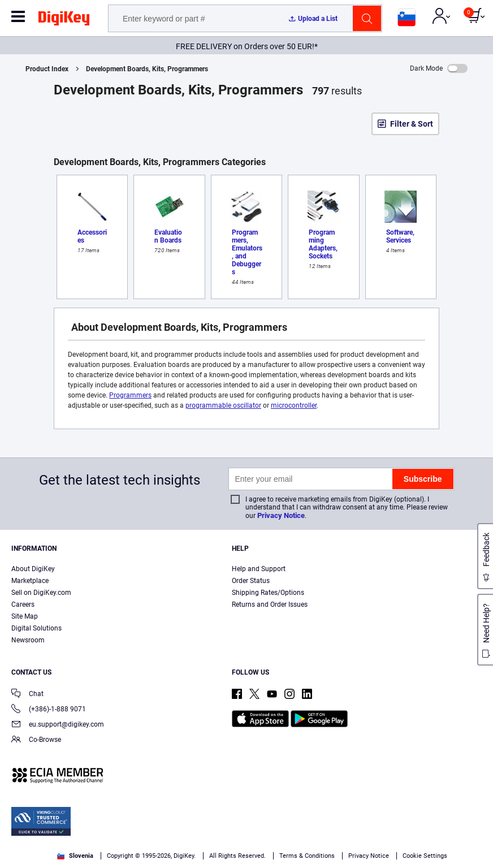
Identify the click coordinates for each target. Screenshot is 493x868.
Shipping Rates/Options (268, 593)
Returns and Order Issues (270, 604)
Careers (23, 604)
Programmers (130, 395)
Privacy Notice (281, 515)
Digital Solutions (36, 628)
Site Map (25, 616)
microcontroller (294, 405)
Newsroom (28, 640)
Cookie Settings (425, 856)
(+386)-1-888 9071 (49, 710)
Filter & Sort (412, 124)
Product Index (47, 69)
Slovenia (75, 856)
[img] (64, 20)
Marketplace (30, 581)
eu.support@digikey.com (58, 725)
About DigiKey (33, 569)
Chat (27, 695)
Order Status (251, 581)
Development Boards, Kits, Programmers (147, 69)
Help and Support (259, 569)
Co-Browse (36, 740)
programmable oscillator (223, 405)
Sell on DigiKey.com (41, 593)
